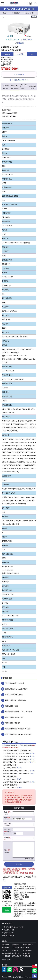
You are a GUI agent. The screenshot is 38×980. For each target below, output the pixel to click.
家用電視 (15, 950)
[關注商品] (35, 966)
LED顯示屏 (16, 953)
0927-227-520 (11, 788)
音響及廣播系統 (28, 945)
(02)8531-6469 (23, 80)
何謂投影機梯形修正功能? (14, 717)
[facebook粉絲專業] (4, 972)
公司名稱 (7, 823)
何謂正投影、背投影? (13, 723)
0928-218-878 (24, 754)
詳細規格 (14, 87)
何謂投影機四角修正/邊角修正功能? (18, 729)
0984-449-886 (24, 774)
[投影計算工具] (31, 5)
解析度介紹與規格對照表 (14, 695)
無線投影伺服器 (7, 953)
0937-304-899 (11, 779)
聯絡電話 (7, 830)
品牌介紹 (24, 86)
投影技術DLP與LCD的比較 (14, 683)
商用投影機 (5, 948)
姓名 (6, 812)
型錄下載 (33, 86)
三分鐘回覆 (19, 75)
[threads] (21, 972)
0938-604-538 (24, 762)
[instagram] (15, 972)
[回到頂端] (35, 976)
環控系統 (26, 948)
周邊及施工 (27, 956)
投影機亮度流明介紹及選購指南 (16, 689)
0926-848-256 (24, 759)
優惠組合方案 (6, 960)
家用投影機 (5, 945)
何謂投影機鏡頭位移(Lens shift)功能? (18, 734)
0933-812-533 (24, 771)
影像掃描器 (27, 953)
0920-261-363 (24, 757)
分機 (14, 833)
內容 (6, 850)
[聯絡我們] (25, 5)
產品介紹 (5, 87)
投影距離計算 (26, 40)
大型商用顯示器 (17, 948)
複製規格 (34, 16)
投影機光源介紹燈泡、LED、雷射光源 (18, 712)
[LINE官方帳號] (10, 972)
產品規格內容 (18, 96)
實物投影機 (16, 945)
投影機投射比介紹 (11, 706)
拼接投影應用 (6, 956)
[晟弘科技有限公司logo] (14, 4)
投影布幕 (4, 950)
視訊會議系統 (27, 950)
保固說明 (19, 43)
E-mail (6, 837)
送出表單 (19, 864)
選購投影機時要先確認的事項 (15, 700)
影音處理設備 (17, 956)
